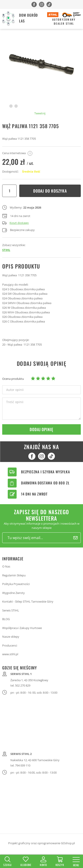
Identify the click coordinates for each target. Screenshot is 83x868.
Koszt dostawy (15, 223)
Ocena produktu (13, 379)
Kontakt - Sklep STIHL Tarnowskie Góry (28, 601)
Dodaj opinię (41, 429)
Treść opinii (15, 402)
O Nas (6, 566)
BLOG (6, 619)
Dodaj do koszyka (50, 191)
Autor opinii (15, 390)
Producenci (10, 645)
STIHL (6, 250)
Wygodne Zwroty (14, 593)
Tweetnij (40, 113)
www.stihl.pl (10, 654)
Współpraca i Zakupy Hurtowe (22, 628)
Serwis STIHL (11, 610)
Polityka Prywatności (16, 584)
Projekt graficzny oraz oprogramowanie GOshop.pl (41, 843)
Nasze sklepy (11, 637)
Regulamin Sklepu (14, 575)
